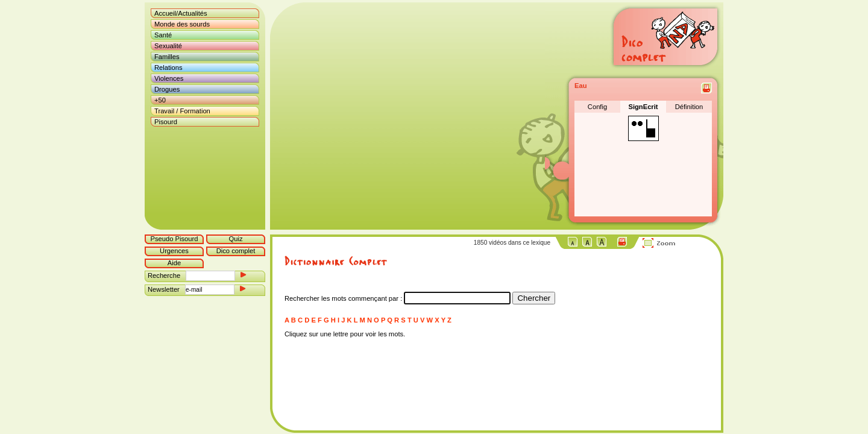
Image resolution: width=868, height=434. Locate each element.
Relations (168, 68)
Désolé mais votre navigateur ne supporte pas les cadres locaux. (410, 116)
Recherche (164, 275)
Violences (169, 78)
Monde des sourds (182, 24)
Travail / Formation (182, 111)
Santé (163, 35)
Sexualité (168, 46)
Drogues (167, 89)
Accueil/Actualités (181, 13)
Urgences (174, 251)
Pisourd (166, 122)
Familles (167, 57)
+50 (160, 100)
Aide (174, 263)
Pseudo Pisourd (175, 239)
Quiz (235, 239)
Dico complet (236, 251)
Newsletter (164, 289)
